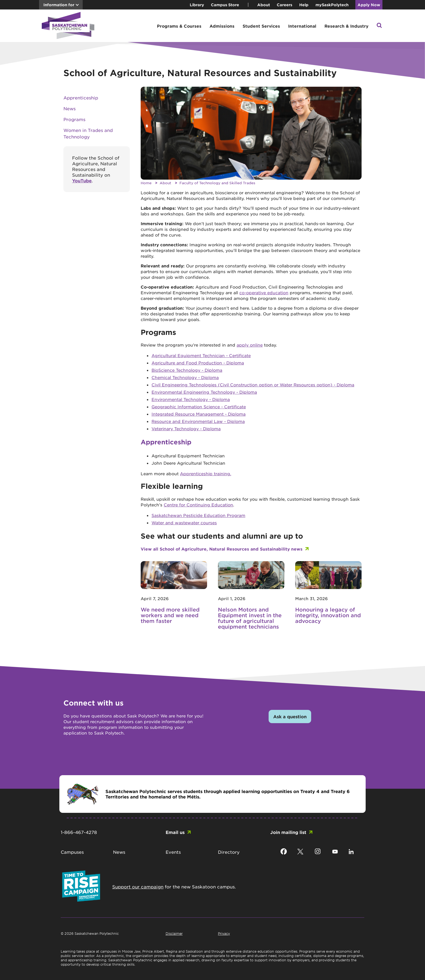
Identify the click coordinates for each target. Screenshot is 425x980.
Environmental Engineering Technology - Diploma (204, 392)
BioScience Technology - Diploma (187, 370)
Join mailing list (288, 832)
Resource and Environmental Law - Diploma (198, 421)
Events (173, 852)
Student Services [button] (261, 26)
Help (304, 5)
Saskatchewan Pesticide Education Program (198, 515)
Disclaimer (174, 933)
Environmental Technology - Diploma (191, 399)
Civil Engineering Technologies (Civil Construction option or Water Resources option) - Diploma (253, 385)
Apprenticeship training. (206, 473)
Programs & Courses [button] (179, 26)
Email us (175, 832)
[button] (379, 26)
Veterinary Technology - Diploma (186, 428)
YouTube (82, 180)
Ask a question (290, 716)
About (264, 5)
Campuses (72, 852)
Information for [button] (59, 5)
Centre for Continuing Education (198, 505)
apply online (250, 345)
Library (197, 5)
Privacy (224, 933)
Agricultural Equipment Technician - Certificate (201, 355)
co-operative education (264, 292)
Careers (284, 5)
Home (146, 183)
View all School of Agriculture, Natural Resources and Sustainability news (222, 549)
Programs (74, 119)
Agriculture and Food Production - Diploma (198, 363)
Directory (229, 852)
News (70, 108)
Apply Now (369, 5)
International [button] (302, 26)
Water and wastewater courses (184, 523)
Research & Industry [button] (346, 26)
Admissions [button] (222, 26)
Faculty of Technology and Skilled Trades (217, 183)
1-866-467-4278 (79, 832)
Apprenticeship (81, 98)
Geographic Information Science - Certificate (199, 407)
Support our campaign (138, 887)
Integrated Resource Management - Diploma (199, 414)
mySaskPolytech (332, 5)
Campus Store (225, 5)
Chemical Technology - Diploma (185, 377)
